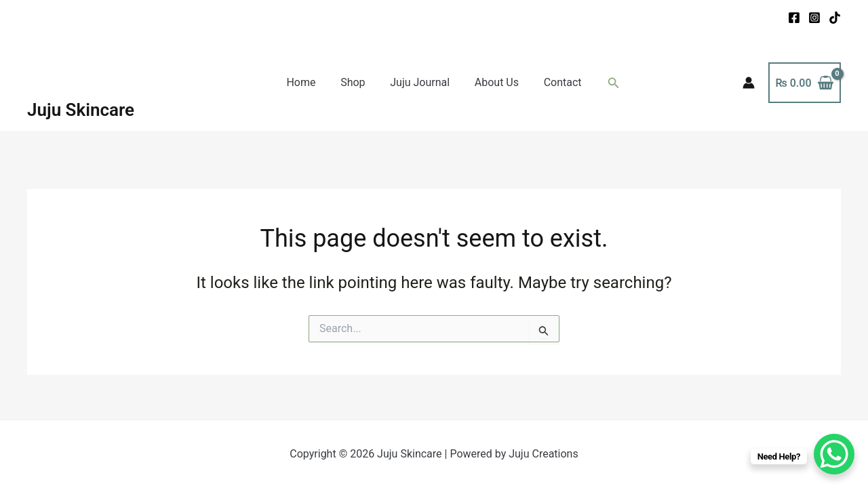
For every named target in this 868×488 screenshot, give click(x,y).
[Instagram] (814, 18)
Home (308, 82)
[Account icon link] (749, 83)
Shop (356, 82)
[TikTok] (835, 18)
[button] (606, 83)
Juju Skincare (81, 110)
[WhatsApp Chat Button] (834, 454)
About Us (493, 82)
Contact (556, 82)
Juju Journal (420, 82)
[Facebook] (794, 18)
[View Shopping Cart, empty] (805, 83)
